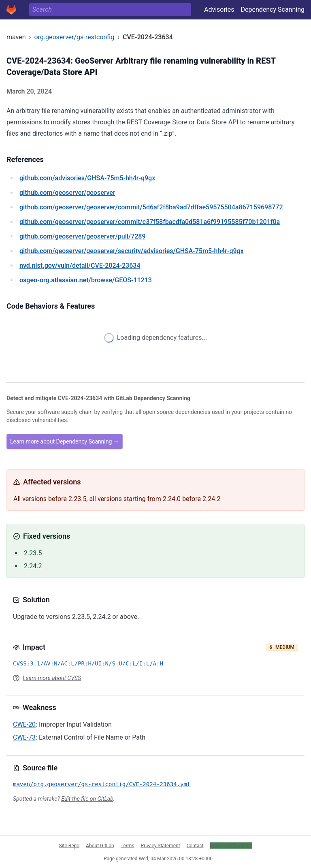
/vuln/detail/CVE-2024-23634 (80, 266)
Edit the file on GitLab (87, 799)
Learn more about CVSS (52, 678)
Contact (195, 845)
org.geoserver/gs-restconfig (74, 37)
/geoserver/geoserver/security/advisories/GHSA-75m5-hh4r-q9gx (132, 251)
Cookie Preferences (231, 845)
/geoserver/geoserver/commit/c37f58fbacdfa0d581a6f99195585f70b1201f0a (150, 222)
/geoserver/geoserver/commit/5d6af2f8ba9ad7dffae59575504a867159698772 (151, 207)
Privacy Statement (161, 845)
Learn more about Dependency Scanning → (65, 441)
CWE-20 (24, 724)
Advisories (219, 10)
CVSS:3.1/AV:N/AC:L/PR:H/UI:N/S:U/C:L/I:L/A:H (88, 663)
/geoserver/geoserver (67, 193)
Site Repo (69, 845)
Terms (128, 845)
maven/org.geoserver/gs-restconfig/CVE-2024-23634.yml (102, 784)
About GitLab (100, 845)
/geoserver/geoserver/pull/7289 (83, 236)
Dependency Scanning (273, 10)
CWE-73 (24, 737)
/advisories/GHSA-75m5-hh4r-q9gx (87, 178)
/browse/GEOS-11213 (86, 280)
